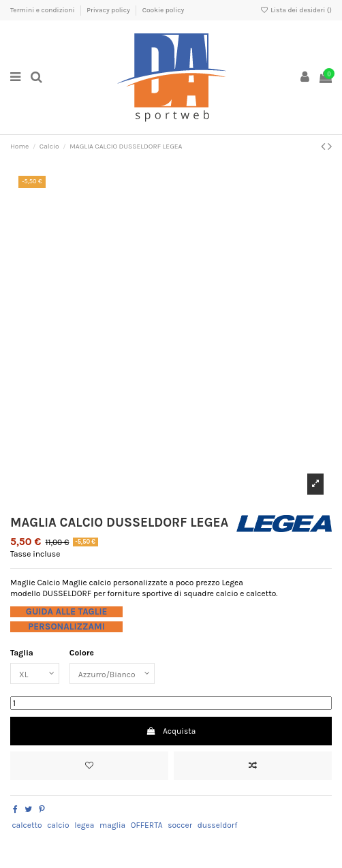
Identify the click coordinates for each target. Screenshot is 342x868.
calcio (58, 825)
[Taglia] (35, 674)
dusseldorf (218, 825)
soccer (180, 825)
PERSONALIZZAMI (66, 626)
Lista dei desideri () (296, 10)
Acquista (171, 731)
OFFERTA (147, 825)
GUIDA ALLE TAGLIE (67, 611)
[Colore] (112, 674)
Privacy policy (109, 10)
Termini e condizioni (43, 10)
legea (84, 825)
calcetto (27, 825)
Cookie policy (164, 10)
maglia (112, 825)
